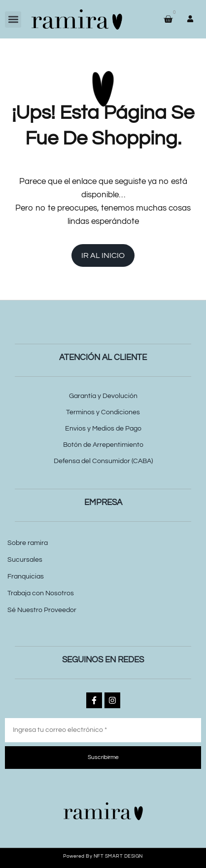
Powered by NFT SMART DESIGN (103, 856)
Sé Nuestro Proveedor (42, 610)
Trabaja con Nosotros (41, 593)
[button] (13, 19)
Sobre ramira (28, 543)
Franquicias (26, 577)
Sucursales (25, 560)
